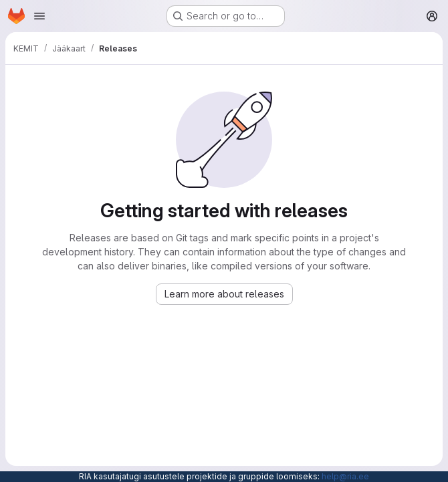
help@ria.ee (345, 476)
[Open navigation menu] (39, 16)
